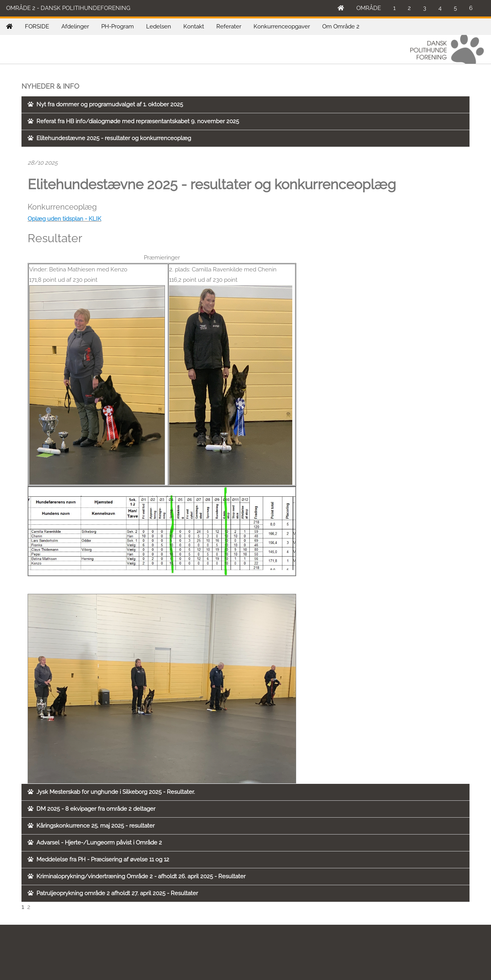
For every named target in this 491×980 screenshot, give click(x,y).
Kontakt (194, 26)
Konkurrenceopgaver (282, 26)
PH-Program (118, 26)
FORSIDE (37, 26)
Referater (229, 26)
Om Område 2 (341, 26)
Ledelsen (159, 26)
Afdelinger (75, 26)
